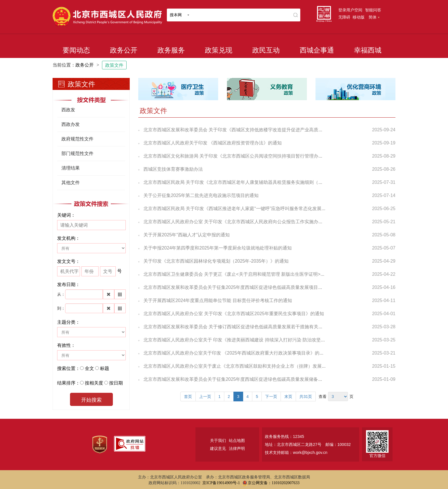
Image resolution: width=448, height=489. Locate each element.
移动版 (359, 17)
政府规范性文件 (77, 139)
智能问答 (373, 10)
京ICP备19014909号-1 (221, 483)
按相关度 (94, 383)
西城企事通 (317, 50)
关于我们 (218, 440)
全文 (89, 368)
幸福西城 (368, 50)
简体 (374, 17)
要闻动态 (76, 50)
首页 (188, 397)
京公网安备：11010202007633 (274, 483)
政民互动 (266, 50)
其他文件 (71, 183)
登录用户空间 (350, 10)
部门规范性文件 (77, 153)
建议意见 (218, 448)
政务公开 (124, 50)
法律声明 (237, 448)
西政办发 (71, 124)
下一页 (271, 397)
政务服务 (171, 50)
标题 (105, 368)
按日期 (116, 383)
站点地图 (237, 440)
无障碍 (344, 17)
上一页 (205, 397)
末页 (288, 397)
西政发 (68, 110)
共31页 (306, 397)
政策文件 (114, 65)
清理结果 (71, 168)
